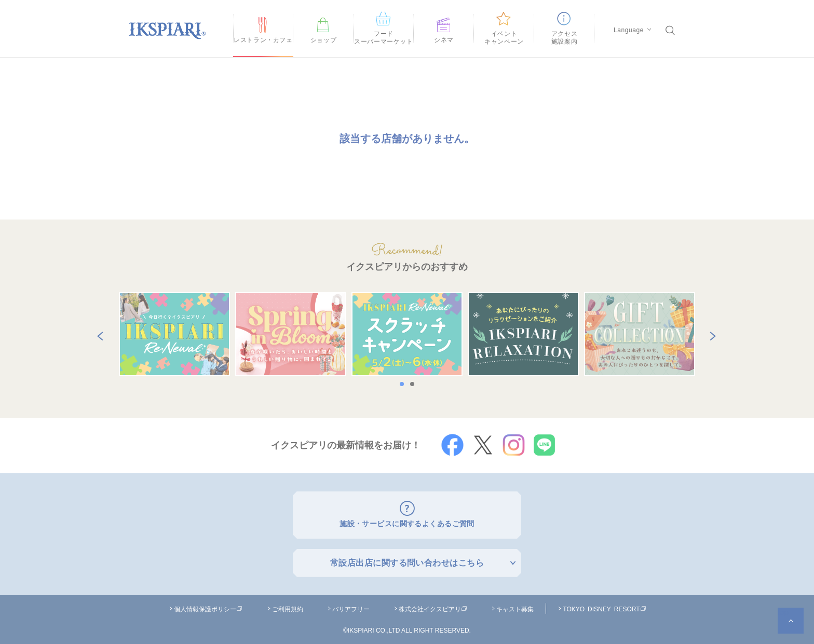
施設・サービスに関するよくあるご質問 (407, 522)
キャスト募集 (515, 606)
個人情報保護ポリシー (208, 606)
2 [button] (415, 384)
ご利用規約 (288, 606)
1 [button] (404, 384)
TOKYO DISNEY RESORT (604, 606)
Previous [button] (98, 334)
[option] (174, 334)
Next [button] (711, 334)
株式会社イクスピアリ (433, 606)
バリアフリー (351, 606)
